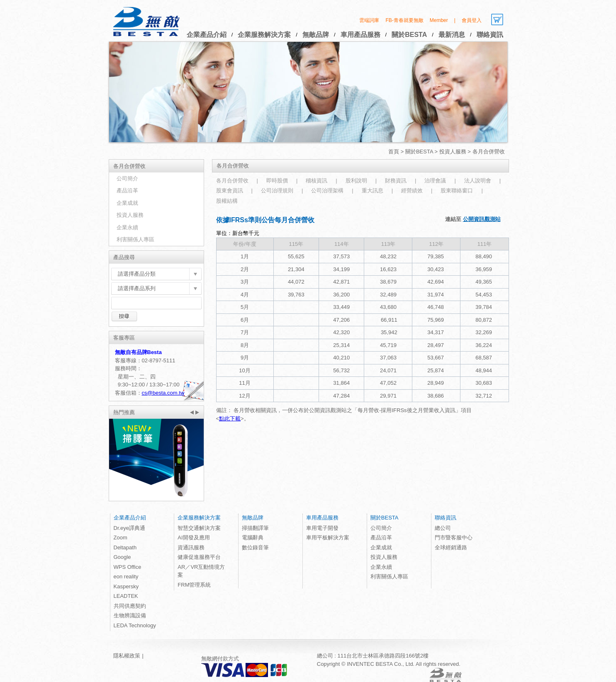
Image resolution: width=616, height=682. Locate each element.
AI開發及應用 (194, 538)
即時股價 (277, 181)
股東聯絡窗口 (457, 191)
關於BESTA (409, 35)
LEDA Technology (135, 625)
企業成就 (127, 203)
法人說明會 (478, 181)
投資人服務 (453, 152)
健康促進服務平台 (199, 557)
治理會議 (435, 181)
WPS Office (128, 567)
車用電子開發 (322, 528)
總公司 (443, 528)
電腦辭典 (253, 538)
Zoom (121, 538)
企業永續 (127, 227)
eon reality (126, 576)
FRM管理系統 (194, 585)
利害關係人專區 (135, 239)
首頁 (394, 152)
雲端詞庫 (369, 20)
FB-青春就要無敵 (404, 20)
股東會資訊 (230, 191)
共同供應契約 (130, 606)
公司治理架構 (327, 191)
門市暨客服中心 (454, 538)
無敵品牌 (316, 35)
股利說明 (356, 181)
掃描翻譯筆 (255, 528)
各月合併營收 (232, 181)
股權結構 (227, 201)
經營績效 (412, 191)
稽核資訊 (317, 181)
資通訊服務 (191, 547)
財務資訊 (396, 181)
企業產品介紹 (207, 35)
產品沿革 (127, 191)
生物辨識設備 (130, 615)
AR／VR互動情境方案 (201, 571)
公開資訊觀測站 (482, 219)
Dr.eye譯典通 (130, 528)
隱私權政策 (127, 656)
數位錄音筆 (255, 547)
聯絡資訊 (490, 35)
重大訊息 (373, 191)
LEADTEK (126, 596)
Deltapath (125, 547)
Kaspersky (126, 586)
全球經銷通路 (451, 547)
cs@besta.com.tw (163, 393)
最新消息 (452, 35)
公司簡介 (127, 178)
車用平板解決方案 (328, 538)
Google (122, 557)
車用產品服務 (360, 35)
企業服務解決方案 (264, 35)
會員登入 (472, 20)
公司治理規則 (277, 191)
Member (439, 20)
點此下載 (230, 419)
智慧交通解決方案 (199, 528)
